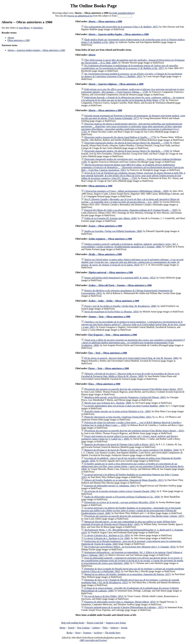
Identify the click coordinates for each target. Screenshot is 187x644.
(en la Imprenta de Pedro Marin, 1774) (133, 99)
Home (62, 628)
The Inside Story (113, 633)
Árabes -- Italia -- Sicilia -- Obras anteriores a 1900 (114, 301)
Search (71, 628)
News (78, 633)
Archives (98, 633)
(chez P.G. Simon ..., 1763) (133, 176)
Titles (105, 628)
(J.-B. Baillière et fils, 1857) (130, 67)
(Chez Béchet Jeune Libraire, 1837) (133, 389)
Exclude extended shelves (122, 13)
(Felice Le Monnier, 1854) (111, 312)
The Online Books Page (93, 6)
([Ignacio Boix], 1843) (129, 523)
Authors (96, 628)
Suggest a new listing (116, 623)
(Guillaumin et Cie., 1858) (122, 497)
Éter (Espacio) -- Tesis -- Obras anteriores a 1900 (113, 335)
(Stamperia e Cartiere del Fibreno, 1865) (125, 397)
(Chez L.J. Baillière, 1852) (132, 75)
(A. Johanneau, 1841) (110, 486)
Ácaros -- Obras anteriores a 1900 (105, 226)
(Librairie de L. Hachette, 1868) (108, 403)
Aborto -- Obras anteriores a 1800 (105, 110)
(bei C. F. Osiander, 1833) (130, 547)
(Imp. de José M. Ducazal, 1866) (131, 358)
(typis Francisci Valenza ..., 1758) (133, 91)
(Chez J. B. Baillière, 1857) (121, 27)
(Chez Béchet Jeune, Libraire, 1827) (134, 516)
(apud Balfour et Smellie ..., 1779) (120, 137)
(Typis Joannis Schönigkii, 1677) (133, 117)
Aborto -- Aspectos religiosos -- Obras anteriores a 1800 (116, 84)
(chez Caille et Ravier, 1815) (120, 444)
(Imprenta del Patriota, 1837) (127, 574)
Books (69, 633)
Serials (124, 628)
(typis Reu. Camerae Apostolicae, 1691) (132, 167)
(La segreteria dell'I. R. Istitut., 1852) (120, 278)
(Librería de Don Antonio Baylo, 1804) (133, 466)
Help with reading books (73, 623)
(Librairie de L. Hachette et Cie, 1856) (107, 535)
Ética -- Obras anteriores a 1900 (104, 384)
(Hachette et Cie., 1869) (117, 411)
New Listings (83, 628)
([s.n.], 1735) (132, 128)
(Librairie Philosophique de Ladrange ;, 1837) (124, 607)
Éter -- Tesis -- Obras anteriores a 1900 (108, 353)
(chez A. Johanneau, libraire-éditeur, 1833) (120, 602)
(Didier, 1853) (104, 596)
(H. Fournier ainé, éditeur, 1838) (110, 218)
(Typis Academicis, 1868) (133, 343)
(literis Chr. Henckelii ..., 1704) (127, 143)
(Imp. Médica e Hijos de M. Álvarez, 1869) (130, 375)
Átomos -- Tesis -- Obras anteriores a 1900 (109, 317)
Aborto (11, 38)
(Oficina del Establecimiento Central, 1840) (131, 511)
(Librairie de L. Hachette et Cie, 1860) (107, 538)
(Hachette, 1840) (132, 561)
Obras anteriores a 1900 (19, 40)
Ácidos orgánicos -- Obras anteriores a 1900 (110, 239)
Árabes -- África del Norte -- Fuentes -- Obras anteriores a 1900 (120, 285)
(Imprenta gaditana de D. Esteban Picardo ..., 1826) (131, 210)
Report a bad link (95, 623)
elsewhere (38, 28)
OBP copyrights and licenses (93, 640)
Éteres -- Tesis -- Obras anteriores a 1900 (109, 368)
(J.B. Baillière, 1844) (131, 450)
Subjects (114, 628)
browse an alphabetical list (80, 16)
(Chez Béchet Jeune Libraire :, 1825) (134, 431)
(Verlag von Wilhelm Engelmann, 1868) (113, 231)
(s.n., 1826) (130, 201)
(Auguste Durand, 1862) (120, 491)
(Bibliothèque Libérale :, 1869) (126, 191)
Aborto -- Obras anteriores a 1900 (105, 21)
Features (87, 633)
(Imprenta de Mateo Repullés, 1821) (124, 480)
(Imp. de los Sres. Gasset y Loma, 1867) (133, 324)
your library (24, 28)
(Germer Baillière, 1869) (124, 406)
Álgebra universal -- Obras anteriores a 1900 (111, 272)
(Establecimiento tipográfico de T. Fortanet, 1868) (130, 245)
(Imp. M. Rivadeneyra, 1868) (120, 306)
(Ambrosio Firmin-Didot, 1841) (118, 417)
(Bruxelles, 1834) (120, 502)
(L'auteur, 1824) (132, 262)
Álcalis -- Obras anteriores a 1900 (105, 254)
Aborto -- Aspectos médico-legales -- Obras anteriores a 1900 (36, 50)
